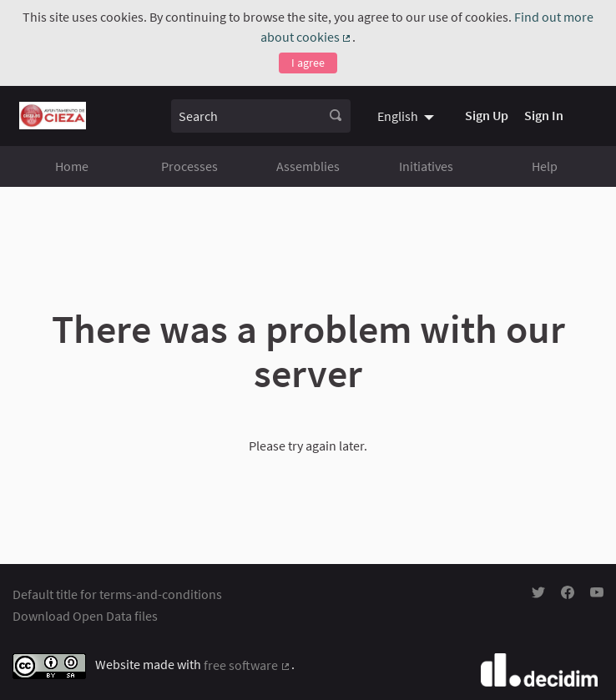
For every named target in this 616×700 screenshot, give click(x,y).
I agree (308, 63)
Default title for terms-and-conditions (117, 594)
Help (545, 166)
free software (247, 665)
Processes (189, 166)
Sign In (544, 115)
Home (72, 166)
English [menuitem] (398, 116)
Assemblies (308, 166)
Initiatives (426, 166)
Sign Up (487, 115)
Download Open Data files (85, 616)
